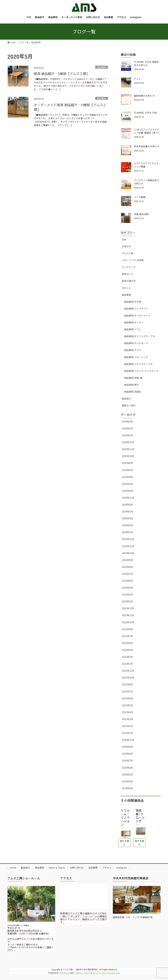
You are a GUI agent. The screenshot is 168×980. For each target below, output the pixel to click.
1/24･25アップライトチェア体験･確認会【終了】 (147, 131)
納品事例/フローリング (136, 357)
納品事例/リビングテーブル (138, 364)
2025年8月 (127, 463)
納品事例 (102, 67)
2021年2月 (127, 726)
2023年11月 (128, 546)
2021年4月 (127, 712)
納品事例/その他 (133, 302)
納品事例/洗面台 (133, 392)
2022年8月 (127, 629)
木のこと (126, 288)
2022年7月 (127, 636)
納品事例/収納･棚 (133, 378)
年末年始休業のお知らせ (147, 146)
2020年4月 (127, 781)
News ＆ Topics (57, 868)
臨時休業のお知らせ (144, 96)
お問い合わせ (77, 868)
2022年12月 (128, 608)
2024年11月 (128, 498)
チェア (137, 79)
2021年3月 (127, 719)
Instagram (122, 868)
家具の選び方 (129, 281)
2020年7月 (127, 761)
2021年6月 (127, 698)
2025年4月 (127, 477)
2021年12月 (128, 671)
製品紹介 (126, 399)
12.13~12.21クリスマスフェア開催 (146, 165)
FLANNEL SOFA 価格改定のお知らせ (146, 63)
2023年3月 (127, 594)
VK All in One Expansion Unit (106, 973)
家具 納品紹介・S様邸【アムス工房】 (62, 74)
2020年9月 (127, 747)
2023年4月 (127, 588)
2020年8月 (127, 754)
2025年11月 (128, 449)
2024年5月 (127, 511)
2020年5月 (127, 774)
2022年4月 (127, 650)
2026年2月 (127, 428)
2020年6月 (127, 768)
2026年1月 (127, 435)
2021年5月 (127, 705)
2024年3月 (127, 525)
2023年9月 (127, 560)
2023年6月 (127, 581)
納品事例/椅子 (132, 385)
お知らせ (126, 246)
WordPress (64, 973)
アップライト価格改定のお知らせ (147, 182)
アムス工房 (128, 253)
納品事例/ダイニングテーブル (140, 336)
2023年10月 (128, 553)
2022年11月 (128, 615)
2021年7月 (127, 691)
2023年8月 (127, 567)
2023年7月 (127, 574)
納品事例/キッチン (134, 322)
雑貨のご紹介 (129, 405)
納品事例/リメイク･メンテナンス (141, 371)
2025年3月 (127, 484)
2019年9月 (127, 788)
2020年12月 (128, 740)
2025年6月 (127, 470)
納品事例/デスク (133, 350)
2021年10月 (128, 678)
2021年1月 (127, 733)
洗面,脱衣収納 (141, 214)
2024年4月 (127, 518)
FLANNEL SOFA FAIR (146, 113)
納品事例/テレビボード (136, 343)
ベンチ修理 (140, 197)
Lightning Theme (82, 973)
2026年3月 (127, 422)
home (13, 868)
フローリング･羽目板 (133, 260)
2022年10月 (128, 622)
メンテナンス (129, 267)
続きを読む (125, 843)
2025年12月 (128, 442)
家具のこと (128, 274)
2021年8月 (127, 684)
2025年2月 (127, 491)
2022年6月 (127, 643)
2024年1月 (127, 532)
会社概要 (93, 868)
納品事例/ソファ (133, 329)
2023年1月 (127, 601)
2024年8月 (127, 505)
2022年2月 (127, 657)
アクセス (107, 868)
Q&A (124, 239)
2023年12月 (128, 539)
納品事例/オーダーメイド (137, 315)
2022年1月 (127, 664)
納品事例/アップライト (136, 309)
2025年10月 (128, 456)
